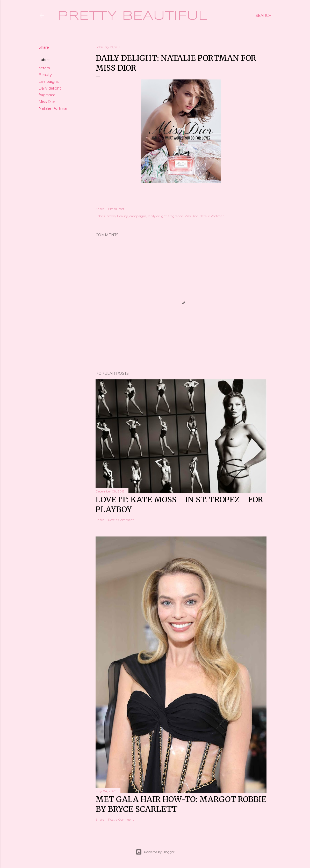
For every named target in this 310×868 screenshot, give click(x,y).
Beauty (45, 75)
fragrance (47, 95)
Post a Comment (121, 520)
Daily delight (50, 88)
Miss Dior (47, 102)
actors (44, 68)
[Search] (264, 16)
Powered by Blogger (155, 852)
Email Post (116, 209)
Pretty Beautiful (132, 16)
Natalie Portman (54, 108)
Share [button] (44, 47)
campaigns (49, 82)
